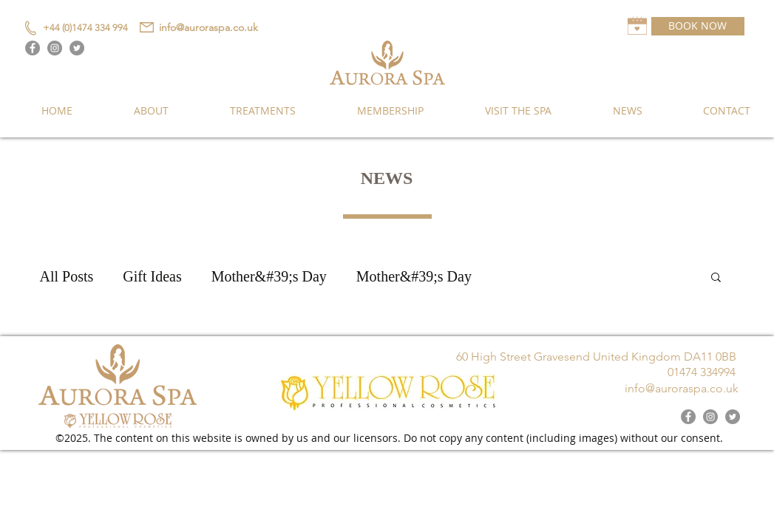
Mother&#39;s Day (269, 276)
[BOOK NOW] (698, 26)
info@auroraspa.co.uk (208, 27)
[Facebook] (33, 48)
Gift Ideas (152, 276)
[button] (716, 278)
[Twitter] (77, 48)
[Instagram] (55, 48)
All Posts (67, 276)
